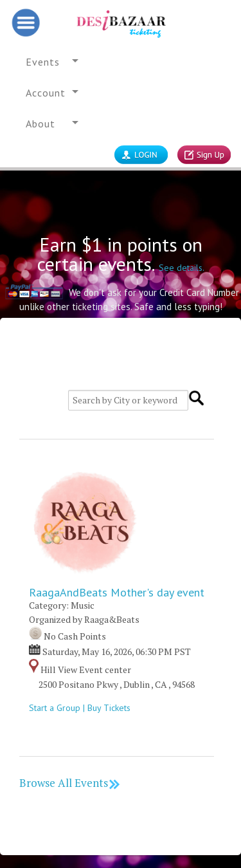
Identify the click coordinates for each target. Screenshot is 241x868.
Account (46, 93)
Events (43, 62)
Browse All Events (70, 783)
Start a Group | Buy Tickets (86, 708)
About (40, 124)
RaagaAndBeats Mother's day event (117, 592)
